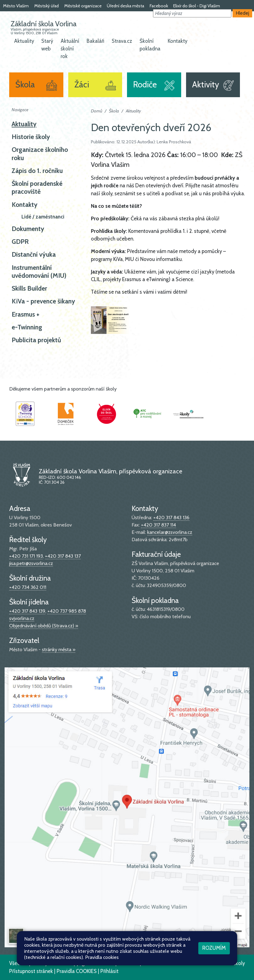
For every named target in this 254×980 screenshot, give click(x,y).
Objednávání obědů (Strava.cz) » (44, 626)
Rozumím (214, 948)
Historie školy (31, 137)
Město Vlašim (16, 6)
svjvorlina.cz (22, 618)
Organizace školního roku (40, 154)
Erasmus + (26, 314)
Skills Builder (29, 288)
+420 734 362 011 (28, 587)
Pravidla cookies (102, 957)
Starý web (47, 45)
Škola (114, 111)
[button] (192, 13)
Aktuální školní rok (70, 49)
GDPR (20, 242)
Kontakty (177, 41)
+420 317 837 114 (159, 525)
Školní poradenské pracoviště (37, 187)
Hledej (243, 13)
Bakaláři (95, 41)
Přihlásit (109, 971)
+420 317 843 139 (27, 611)
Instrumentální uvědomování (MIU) (39, 272)
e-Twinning (27, 327)
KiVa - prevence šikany (43, 301)
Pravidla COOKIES (77, 971)
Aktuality (24, 41)
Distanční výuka (34, 254)
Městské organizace (83, 6)
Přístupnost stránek (31, 971)
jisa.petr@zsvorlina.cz (31, 563)
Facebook (159, 6)
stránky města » (59, 650)
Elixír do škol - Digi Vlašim (197, 6)
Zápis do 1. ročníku (37, 171)
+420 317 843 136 (171, 518)
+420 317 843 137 (63, 556)
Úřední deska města (125, 6)
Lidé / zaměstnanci (43, 217)
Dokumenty (28, 229)
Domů (97, 111)
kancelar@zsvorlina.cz (170, 532)
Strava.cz (122, 41)
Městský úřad (47, 6)
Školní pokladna (150, 45)
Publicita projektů (36, 340)
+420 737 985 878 (67, 611)
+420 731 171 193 (26, 556)
